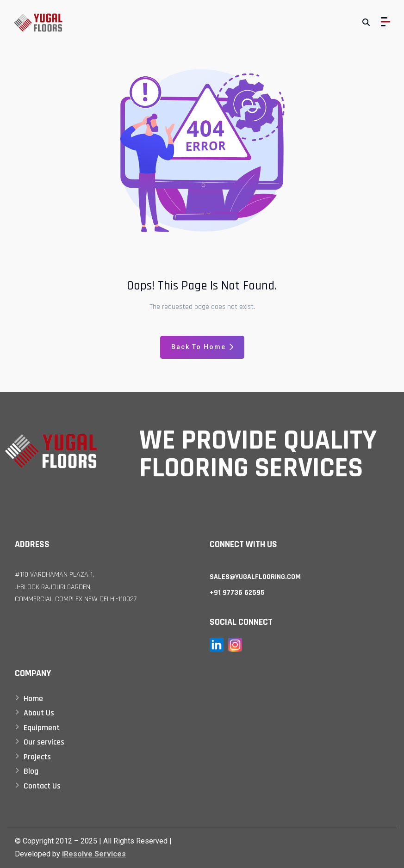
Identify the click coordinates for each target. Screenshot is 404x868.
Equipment (42, 728)
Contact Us (42, 786)
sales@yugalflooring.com (255, 577)
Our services (44, 742)
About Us (39, 713)
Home (33, 699)
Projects (37, 757)
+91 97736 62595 (237, 593)
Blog (31, 771)
